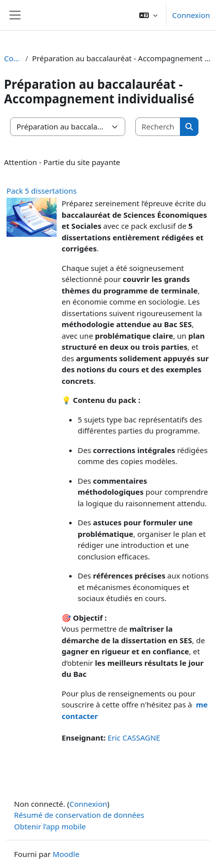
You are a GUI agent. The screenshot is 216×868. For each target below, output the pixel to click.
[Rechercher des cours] (158, 127)
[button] (148, 15)
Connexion (191, 15)
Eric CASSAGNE (134, 738)
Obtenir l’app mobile (50, 826)
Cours (13, 58)
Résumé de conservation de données (79, 815)
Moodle (66, 854)
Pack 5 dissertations (42, 191)
